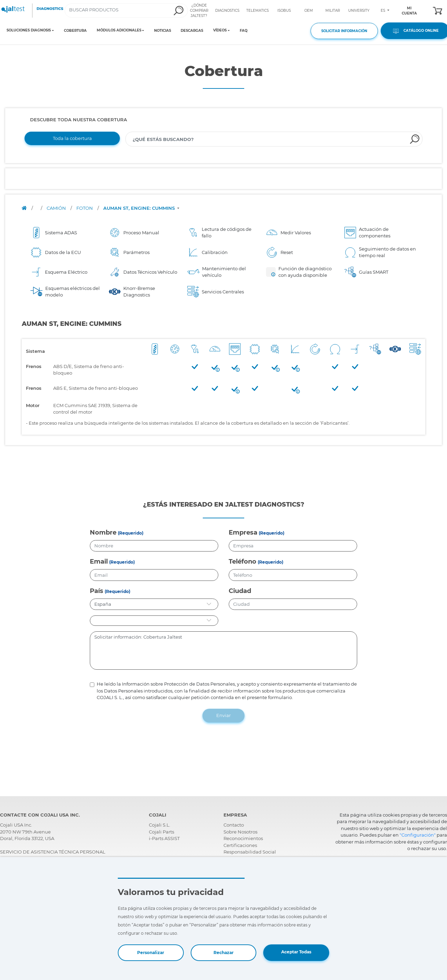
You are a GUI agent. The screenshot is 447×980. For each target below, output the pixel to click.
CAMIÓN (57, 208)
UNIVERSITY (359, 11)
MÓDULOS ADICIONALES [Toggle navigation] (119, 30)
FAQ (244, 31)
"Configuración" (418, 835)
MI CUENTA (409, 11)
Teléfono (242, 562)
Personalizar (151, 953)
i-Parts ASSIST (164, 838)
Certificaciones (240, 845)
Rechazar (223, 953)
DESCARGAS (192, 31)
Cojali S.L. (160, 825)
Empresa (243, 533)
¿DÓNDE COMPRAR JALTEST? (199, 11)
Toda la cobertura (72, 138)
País (97, 591)
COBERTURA (75, 31)
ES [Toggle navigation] (383, 11)
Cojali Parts (161, 832)
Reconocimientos (243, 838)
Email (99, 562)
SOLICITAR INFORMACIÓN (344, 31)
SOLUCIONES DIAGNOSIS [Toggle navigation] (29, 30)
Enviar (223, 715)
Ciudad (240, 591)
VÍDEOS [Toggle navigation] (220, 30)
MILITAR (333, 11)
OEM (309, 11)
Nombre (103, 533)
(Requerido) (131, 533)
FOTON (85, 208)
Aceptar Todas (296, 952)
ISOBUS (284, 11)
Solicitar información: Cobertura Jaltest (224, 651)
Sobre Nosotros (240, 832)
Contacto (234, 825)
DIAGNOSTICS (227, 11)
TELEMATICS (258, 11)
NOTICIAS (163, 31)
